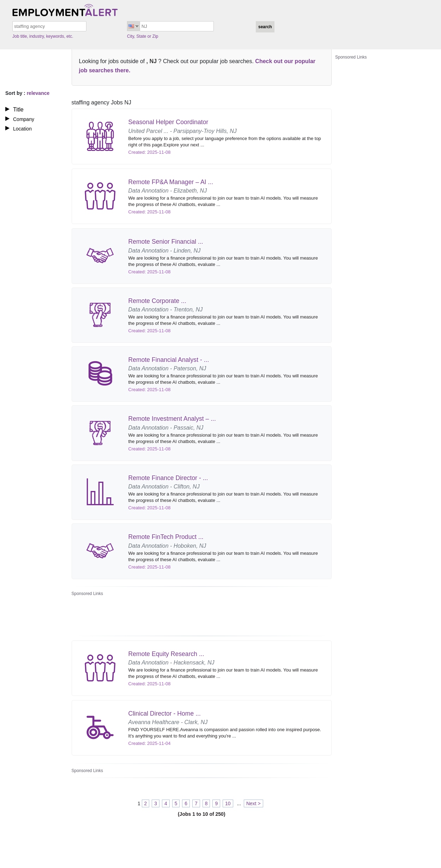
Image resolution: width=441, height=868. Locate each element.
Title (18, 110)
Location (22, 129)
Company (24, 119)
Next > (253, 803)
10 (228, 803)
